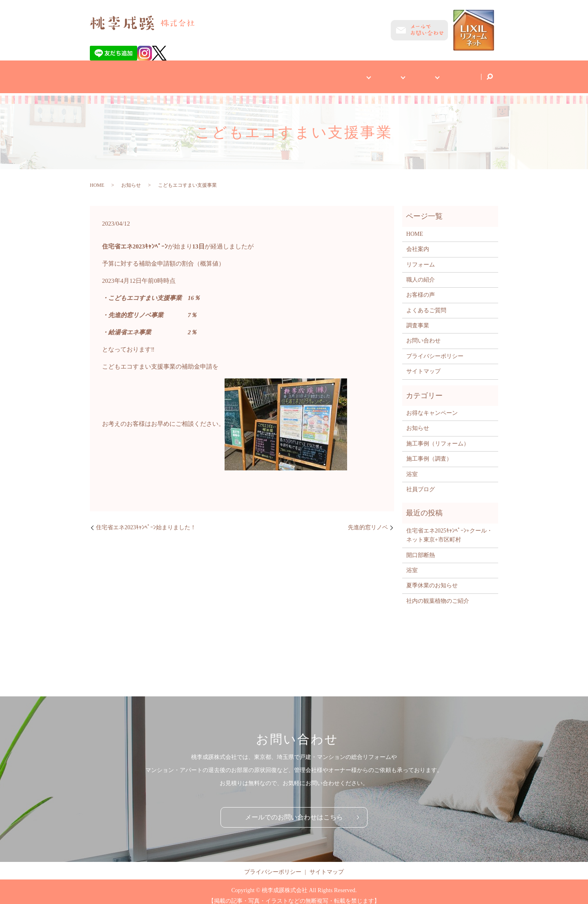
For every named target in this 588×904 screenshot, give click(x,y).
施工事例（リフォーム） (438, 436)
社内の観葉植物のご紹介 (438, 593)
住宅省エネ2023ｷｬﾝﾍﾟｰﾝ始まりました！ (146, 520)
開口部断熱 (421, 547)
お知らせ (131, 177)
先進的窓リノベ (368, 520)
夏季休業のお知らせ (432, 578)
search (490, 73)
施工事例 (412, 73)
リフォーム (421, 257)
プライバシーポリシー (435, 348)
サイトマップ (423, 364)
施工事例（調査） (429, 451)
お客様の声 (421, 287)
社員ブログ (458, 73)
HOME (250, 73)
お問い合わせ (423, 333)
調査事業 (418, 318)
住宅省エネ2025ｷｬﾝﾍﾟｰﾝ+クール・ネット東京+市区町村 (449, 527)
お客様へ (327, 73)
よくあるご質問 (426, 303)
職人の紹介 (421, 272)
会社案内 (287, 73)
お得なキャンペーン (432, 405)
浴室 (412, 467)
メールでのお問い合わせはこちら (294, 809)
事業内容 (370, 73)
